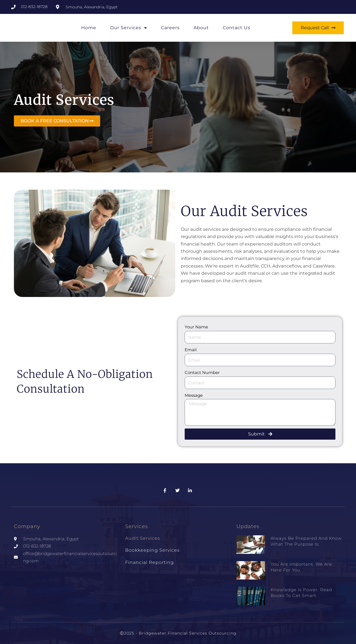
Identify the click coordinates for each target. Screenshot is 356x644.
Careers (170, 28)
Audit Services (143, 538)
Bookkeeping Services (152, 550)
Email (191, 350)
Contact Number (202, 372)
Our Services (129, 28)
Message (194, 395)
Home (89, 28)
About (201, 28)
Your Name (196, 327)
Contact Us (237, 28)
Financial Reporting (149, 562)
